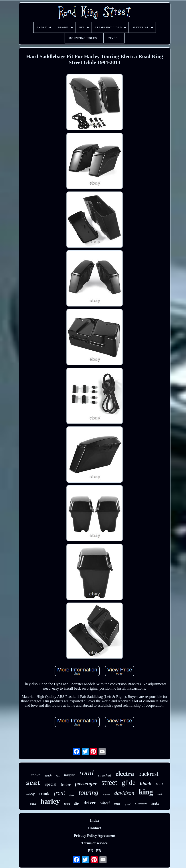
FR (99, 851)
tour (117, 804)
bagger (69, 775)
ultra (67, 804)
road (86, 773)
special (51, 784)
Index (95, 820)
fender (66, 785)
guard (128, 804)
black (145, 784)
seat (33, 783)
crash (48, 775)
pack (33, 804)
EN (91, 851)
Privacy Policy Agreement (95, 836)
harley (50, 801)
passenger (86, 784)
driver (90, 803)
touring (88, 792)
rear (159, 784)
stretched (105, 775)
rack (160, 794)
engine (106, 794)
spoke (36, 775)
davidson (124, 793)
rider (72, 795)
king (146, 792)
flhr (77, 804)
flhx (58, 776)
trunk (44, 794)
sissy (31, 794)
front (59, 793)
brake (155, 804)
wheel (105, 803)
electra (125, 774)
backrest (148, 774)
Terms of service (95, 843)
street (109, 782)
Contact (95, 828)
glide (129, 783)
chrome (141, 803)
